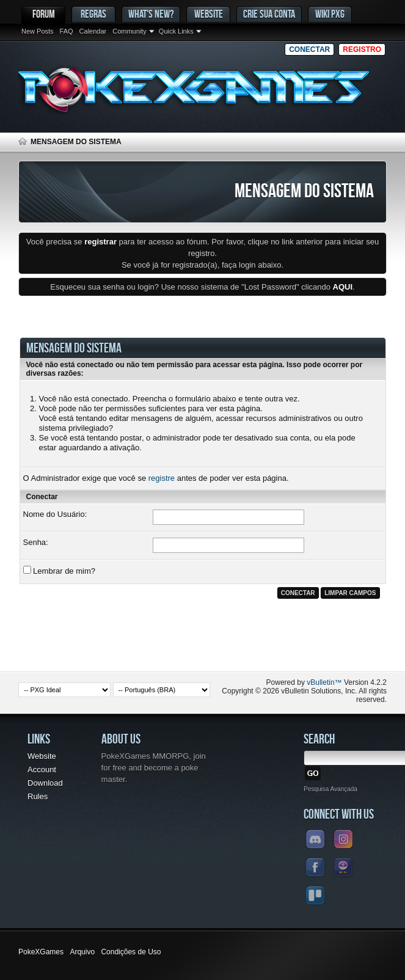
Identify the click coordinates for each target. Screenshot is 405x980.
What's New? (151, 14)
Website (209, 14)
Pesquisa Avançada (330, 789)
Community (130, 31)
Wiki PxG (330, 14)
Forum (44, 14)
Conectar (309, 49)
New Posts (38, 31)
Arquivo (82, 952)
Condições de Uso (131, 952)
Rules (38, 796)
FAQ (67, 31)
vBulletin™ (324, 682)
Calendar (93, 31)
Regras (93, 14)
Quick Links (176, 31)
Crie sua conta (269, 14)
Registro (362, 49)
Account (42, 770)
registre (162, 478)
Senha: (36, 542)
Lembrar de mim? (59, 571)
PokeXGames (41, 952)
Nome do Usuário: (55, 514)
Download (45, 783)
